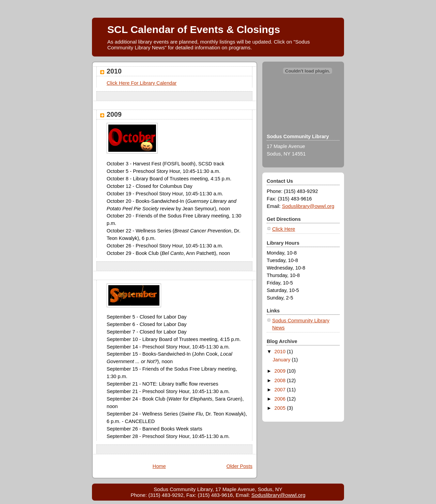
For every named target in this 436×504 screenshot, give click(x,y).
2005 (281, 408)
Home (159, 466)
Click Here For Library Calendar (142, 83)
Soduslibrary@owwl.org (308, 206)
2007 (281, 390)
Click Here (284, 229)
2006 (281, 399)
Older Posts (239, 466)
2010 (114, 71)
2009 (114, 114)
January (282, 360)
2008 (281, 380)
